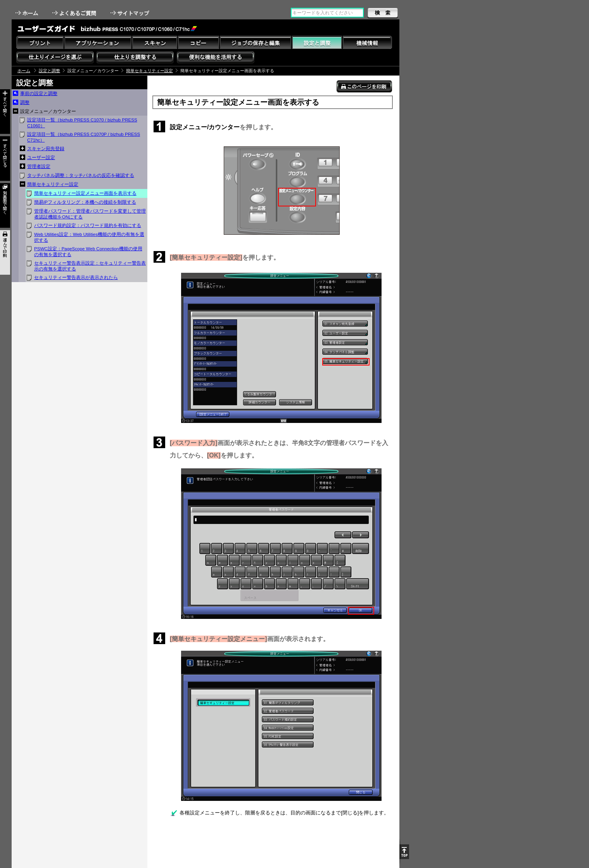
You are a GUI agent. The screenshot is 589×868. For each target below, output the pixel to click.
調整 (25, 102)
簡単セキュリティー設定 (149, 71)
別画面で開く (5, 205)
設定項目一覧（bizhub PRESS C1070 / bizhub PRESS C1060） (82, 123)
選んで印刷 (5, 252)
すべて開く (5, 112)
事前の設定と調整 (39, 94)
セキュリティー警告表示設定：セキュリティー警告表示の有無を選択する (90, 266)
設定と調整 (49, 71)
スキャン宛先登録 (46, 149)
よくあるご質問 (75, 13)
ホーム (28, 13)
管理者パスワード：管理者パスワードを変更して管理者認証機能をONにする (90, 214)
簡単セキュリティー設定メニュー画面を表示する (85, 193)
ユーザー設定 (41, 158)
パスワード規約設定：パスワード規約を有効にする (88, 225)
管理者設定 (39, 166)
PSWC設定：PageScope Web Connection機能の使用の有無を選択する (88, 252)
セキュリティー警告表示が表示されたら (76, 277)
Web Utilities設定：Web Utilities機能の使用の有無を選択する (89, 237)
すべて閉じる (5, 159)
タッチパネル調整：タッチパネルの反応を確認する (81, 175)
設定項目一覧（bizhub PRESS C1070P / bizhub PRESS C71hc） (84, 137)
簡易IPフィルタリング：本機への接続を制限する (85, 202)
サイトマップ (131, 13)
